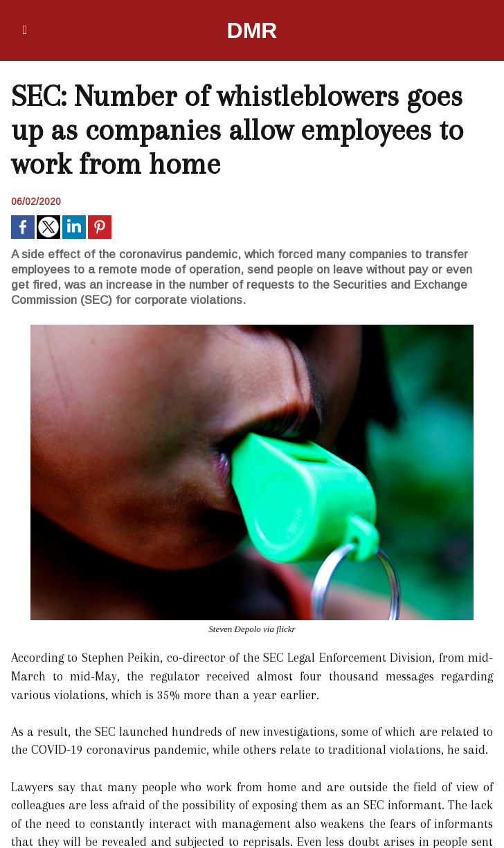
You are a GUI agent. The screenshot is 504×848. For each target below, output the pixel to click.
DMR (252, 30)
